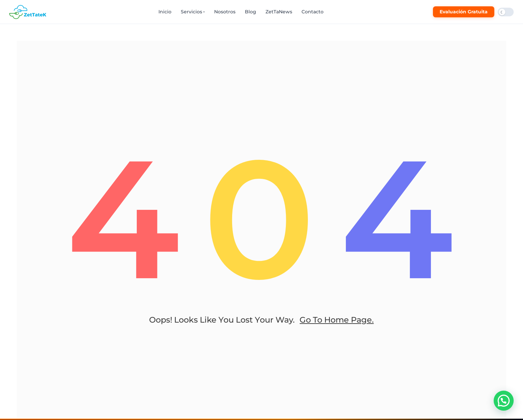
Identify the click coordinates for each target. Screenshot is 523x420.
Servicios (193, 12)
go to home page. (337, 320)
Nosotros (225, 12)
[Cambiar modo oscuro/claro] (506, 12)
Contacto (313, 12)
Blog (250, 12)
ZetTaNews (279, 12)
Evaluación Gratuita (464, 12)
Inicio (165, 12)
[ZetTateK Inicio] (29, 12)
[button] (504, 401)
